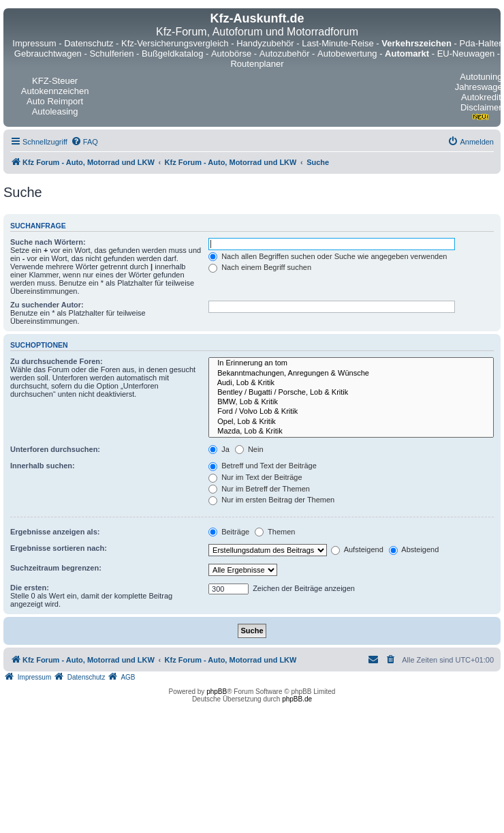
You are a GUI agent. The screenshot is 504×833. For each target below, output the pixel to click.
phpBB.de (297, 699)
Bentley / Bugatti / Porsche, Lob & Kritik (351, 393)
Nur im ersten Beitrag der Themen (271, 500)
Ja (219, 449)
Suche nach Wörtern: (48, 242)
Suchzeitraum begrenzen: (56, 568)
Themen (275, 532)
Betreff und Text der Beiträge (263, 466)
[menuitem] (84, 142)
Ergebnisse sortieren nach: (59, 548)
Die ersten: (30, 588)
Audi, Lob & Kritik (351, 383)
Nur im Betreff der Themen (259, 489)
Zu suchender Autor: (47, 305)
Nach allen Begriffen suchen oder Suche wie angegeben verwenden (328, 256)
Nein (249, 449)
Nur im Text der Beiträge (255, 477)
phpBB (217, 692)
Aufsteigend (357, 549)
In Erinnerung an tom (351, 363)
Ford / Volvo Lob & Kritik (351, 412)
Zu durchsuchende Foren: (57, 361)
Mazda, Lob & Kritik (351, 431)
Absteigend (414, 549)
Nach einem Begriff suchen (260, 267)
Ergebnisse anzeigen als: (55, 532)
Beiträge (229, 532)
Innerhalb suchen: (43, 466)
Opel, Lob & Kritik (351, 422)
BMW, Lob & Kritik (351, 402)
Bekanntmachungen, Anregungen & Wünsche (351, 374)
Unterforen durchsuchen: (55, 449)
